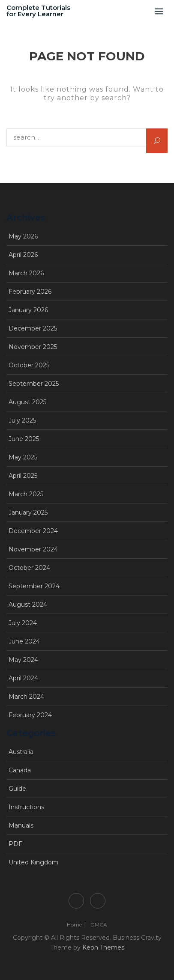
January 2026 (28, 310)
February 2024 (30, 715)
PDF (15, 844)
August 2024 (28, 605)
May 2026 (23, 236)
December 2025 (33, 328)
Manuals (21, 825)
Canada (20, 770)
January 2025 (28, 512)
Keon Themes (103, 947)
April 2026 (23, 255)
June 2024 (24, 641)
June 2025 (24, 439)
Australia (21, 752)
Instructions (26, 807)
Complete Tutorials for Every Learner (38, 11)
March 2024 (26, 697)
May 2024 (23, 660)
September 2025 (34, 384)
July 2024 (23, 623)
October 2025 (29, 365)
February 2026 (30, 292)
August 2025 (27, 402)
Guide (17, 789)
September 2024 (34, 586)
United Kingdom (33, 862)
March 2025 (26, 494)
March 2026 (26, 273)
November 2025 (33, 347)
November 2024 (33, 549)
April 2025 (23, 476)
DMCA (98, 901)
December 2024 (33, 531)
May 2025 (23, 457)
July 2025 (22, 420)
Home (76, 901)
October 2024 (29, 568)
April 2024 (23, 678)
